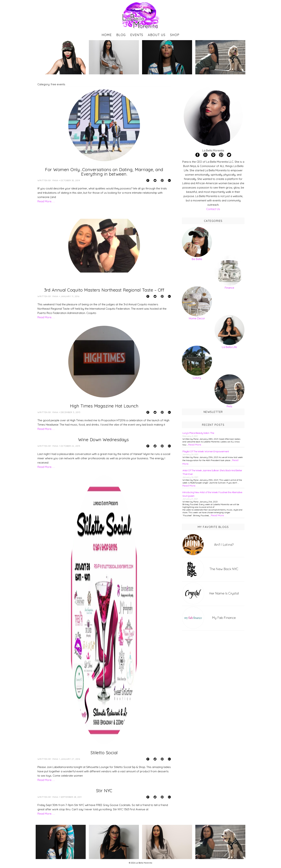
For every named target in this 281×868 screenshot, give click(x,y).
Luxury (197, 378)
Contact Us (213, 209)
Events (137, 35)
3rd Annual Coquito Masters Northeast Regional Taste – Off (104, 290)
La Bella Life (229, 347)
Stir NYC (104, 791)
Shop (175, 35)
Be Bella (197, 259)
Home (107, 35)
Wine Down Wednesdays (104, 440)
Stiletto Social (104, 753)
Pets (229, 406)
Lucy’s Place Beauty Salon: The (198, 433)
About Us (157, 35)
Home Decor (197, 318)
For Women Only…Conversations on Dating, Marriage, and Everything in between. (104, 172)
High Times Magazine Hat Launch (104, 406)
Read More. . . (46, 201)
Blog (121, 35)
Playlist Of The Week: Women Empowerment (206, 451)
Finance (229, 288)
